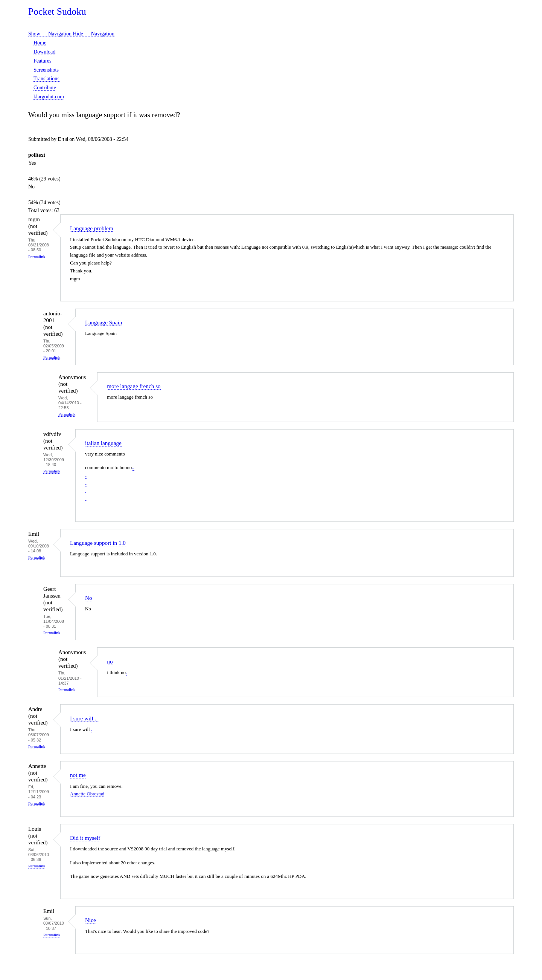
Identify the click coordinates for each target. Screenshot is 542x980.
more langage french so (134, 386)
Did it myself (85, 838)
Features (42, 61)
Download (44, 52)
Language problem (92, 228)
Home (40, 43)
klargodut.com (49, 97)
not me (78, 775)
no (110, 661)
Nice (91, 920)
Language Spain (104, 322)
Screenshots (46, 70)
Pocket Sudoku (57, 11)
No (89, 598)
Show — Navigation (50, 34)
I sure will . (84, 718)
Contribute (45, 88)
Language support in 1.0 (98, 543)
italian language (103, 443)
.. (133, 467)
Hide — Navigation (94, 34)
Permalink (37, 257)
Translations (46, 79)
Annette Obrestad (87, 794)
